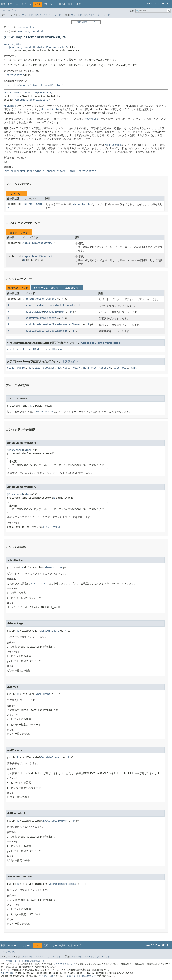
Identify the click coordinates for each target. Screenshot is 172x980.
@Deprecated (15, 450)
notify (76, 368)
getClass (49, 368)
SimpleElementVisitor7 (47, 85)
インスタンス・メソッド (47, 288)
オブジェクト (70, 361)
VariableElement (56, 331)
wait (116, 368)
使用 (46, 4)
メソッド (56, 15)
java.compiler (26, 27)
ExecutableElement (61, 305)
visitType (32, 318)
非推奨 (62, 4)
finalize (34, 368)
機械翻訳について (86, 22)
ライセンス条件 (47, 976)
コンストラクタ (42, 15)
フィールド (27, 15)
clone (11, 368)
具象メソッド (73, 288)
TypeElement (48, 318)
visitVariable (35, 331)
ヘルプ (77, 4)
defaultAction (35, 299)
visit (11, 349)
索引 (70, 4)
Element (51, 299)
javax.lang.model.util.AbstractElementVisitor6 (38, 47)
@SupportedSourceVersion (20, 93)
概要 (3, 4)
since (28, 450)
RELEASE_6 (45, 93)
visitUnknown (55, 349)
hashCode (63, 368)
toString (105, 368)
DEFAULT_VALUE (34, 204)
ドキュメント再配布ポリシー (80, 976)
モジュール (13, 4)
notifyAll (90, 368)
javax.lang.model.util (30, 31)
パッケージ (26, 4)
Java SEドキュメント (65, 964)
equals (21, 368)
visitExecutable (36, 305)
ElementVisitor (14, 75)
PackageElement (54, 312)
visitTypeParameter (39, 324)
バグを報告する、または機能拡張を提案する (23, 961)
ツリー (54, 4)
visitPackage (34, 312)
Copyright (7, 973)
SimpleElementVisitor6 (37, 243)
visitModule (35, 349)
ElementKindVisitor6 (17, 85)
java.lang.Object (14, 44)
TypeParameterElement (67, 324)
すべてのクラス (9, 10)
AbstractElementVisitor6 (32, 100)
